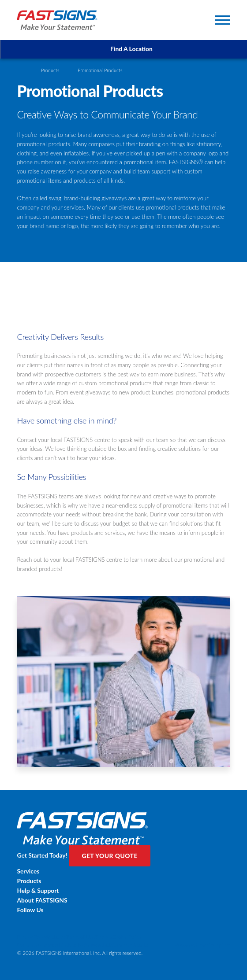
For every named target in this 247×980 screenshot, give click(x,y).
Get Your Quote (109, 856)
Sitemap (103, 937)
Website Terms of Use (71, 937)
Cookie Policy (127, 937)
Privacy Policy (32, 937)
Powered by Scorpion (202, 945)
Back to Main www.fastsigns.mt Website (104, 945)
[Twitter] (123, 924)
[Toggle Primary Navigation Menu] (223, 20)
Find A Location (124, 49)
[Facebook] (123, 918)
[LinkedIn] (123, 930)
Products (50, 70)
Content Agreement (38, 945)
